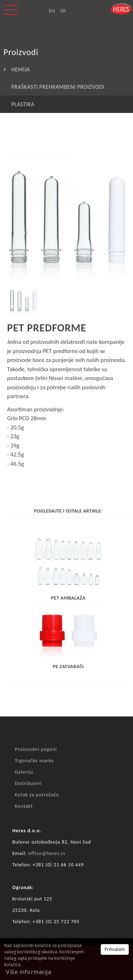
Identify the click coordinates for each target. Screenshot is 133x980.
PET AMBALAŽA (68, 598)
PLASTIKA (23, 104)
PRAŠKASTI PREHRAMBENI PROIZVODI (58, 87)
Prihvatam (115, 949)
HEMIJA (21, 69)
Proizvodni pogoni (36, 749)
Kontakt (24, 806)
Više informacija (29, 972)
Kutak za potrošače (37, 795)
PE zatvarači (68, 667)
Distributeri (28, 783)
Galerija (24, 772)
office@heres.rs (47, 853)
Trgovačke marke (34, 761)
